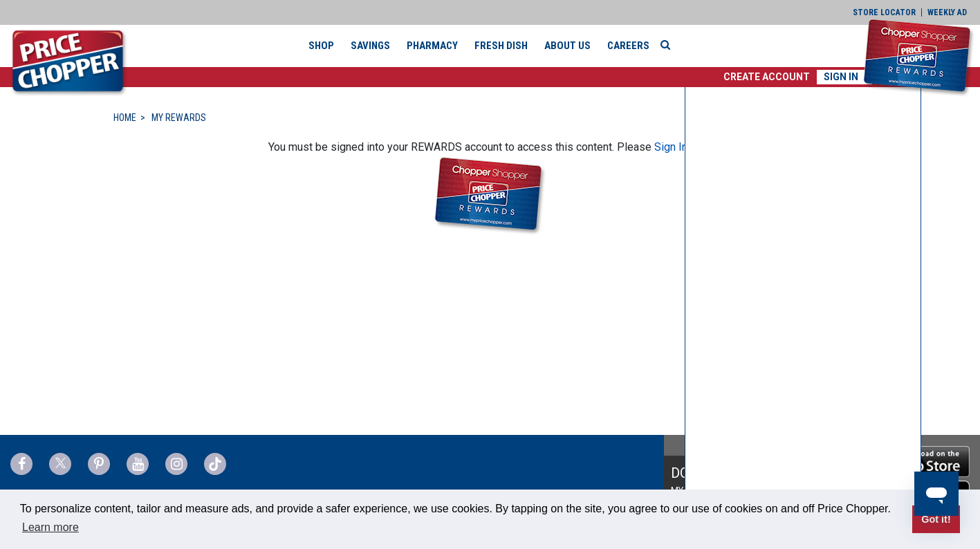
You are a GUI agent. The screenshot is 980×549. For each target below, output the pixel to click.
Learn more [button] (50, 527)
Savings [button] (370, 46)
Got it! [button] (936, 519)
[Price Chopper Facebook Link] (21, 464)
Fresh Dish (501, 46)
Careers (628, 46)
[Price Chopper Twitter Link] (60, 464)
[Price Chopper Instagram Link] (176, 464)
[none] (803, 315)
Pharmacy (432, 46)
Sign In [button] (841, 77)
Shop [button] (321, 46)
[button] (767, 77)
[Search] (669, 45)
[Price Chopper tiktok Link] (215, 464)
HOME (125, 118)
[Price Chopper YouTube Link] (138, 464)
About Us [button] (567, 46)
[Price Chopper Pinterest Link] (99, 464)
